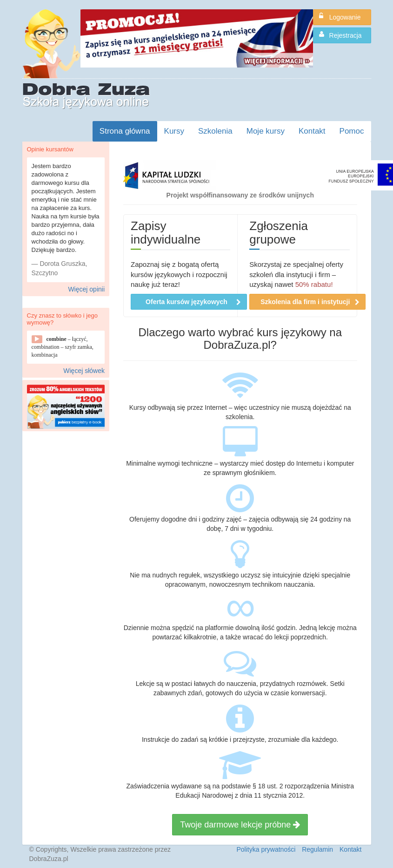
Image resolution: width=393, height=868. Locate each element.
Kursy (174, 131)
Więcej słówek (84, 371)
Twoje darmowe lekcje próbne (240, 825)
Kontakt (312, 131)
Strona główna (125, 131)
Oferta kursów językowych (193, 302)
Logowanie (340, 17)
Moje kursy (266, 131)
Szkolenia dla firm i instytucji (310, 302)
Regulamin (317, 849)
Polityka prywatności (266, 849)
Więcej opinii (86, 289)
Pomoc (352, 131)
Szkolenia (215, 131)
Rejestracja (340, 35)
